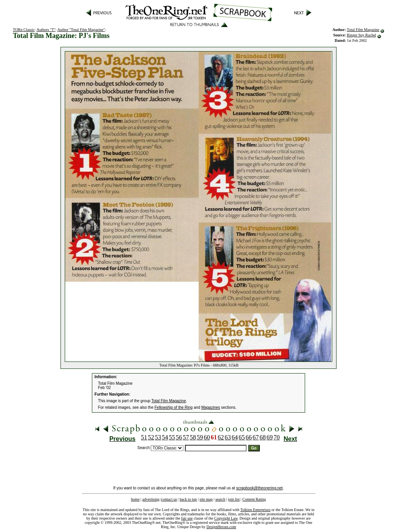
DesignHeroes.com (221, 527)
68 (263, 437)
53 (158, 437)
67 (256, 437)
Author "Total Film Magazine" (81, 30)
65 (242, 437)
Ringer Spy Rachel (362, 35)
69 (270, 437)
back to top (188, 499)
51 (144, 437)
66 (249, 437)
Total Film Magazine (363, 30)
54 (165, 437)
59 (200, 437)
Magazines (211, 407)
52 (151, 437)
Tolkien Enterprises (255, 510)
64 (235, 437)
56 (179, 437)
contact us (169, 499)
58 (193, 437)
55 (172, 437)
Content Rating (254, 499)
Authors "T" (46, 30)
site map (206, 499)
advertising (151, 499)
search (220, 499)
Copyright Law (226, 518)
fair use (187, 518)
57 (186, 437)
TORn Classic (24, 30)
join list (234, 499)
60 (207, 437)
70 (277, 437)
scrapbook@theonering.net (259, 488)
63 (228, 437)
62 (221, 437)
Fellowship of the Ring (174, 407)
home (135, 499)
